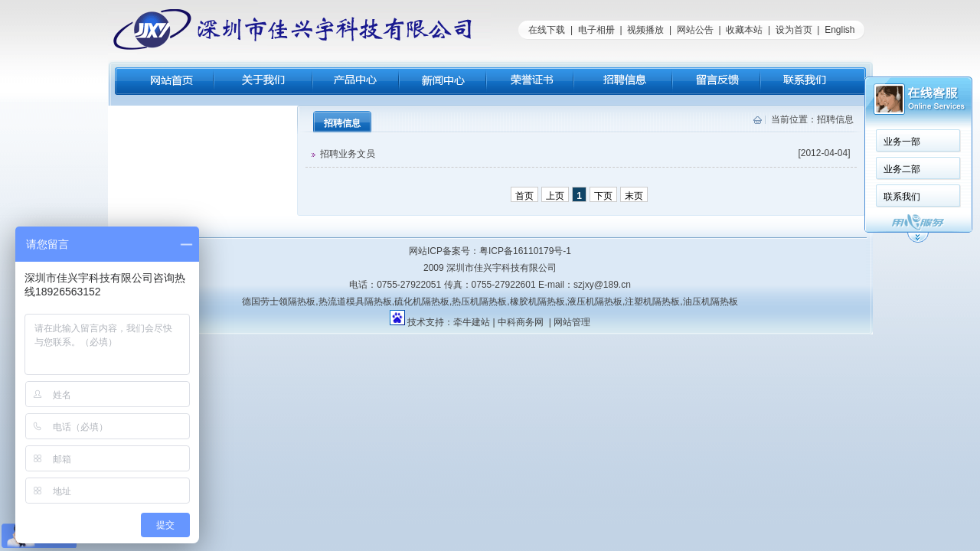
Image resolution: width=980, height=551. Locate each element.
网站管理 (572, 322)
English (840, 30)
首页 (524, 196)
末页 (634, 196)
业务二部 (902, 169)
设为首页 (794, 30)
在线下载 (547, 30)
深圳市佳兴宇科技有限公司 (501, 268)
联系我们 (902, 197)
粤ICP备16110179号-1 (525, 251)
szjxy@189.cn (602, 285)
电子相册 (596, 30)
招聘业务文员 (581, 153)
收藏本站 (744, 30)
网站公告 (695, 30)
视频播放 (645, 30)
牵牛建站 (472, 322)
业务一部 (902, 142)
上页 (555, 196)
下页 (603, 196)
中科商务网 (521, 322)
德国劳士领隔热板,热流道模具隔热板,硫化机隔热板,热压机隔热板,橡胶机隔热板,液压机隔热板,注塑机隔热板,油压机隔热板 (490, 302)
